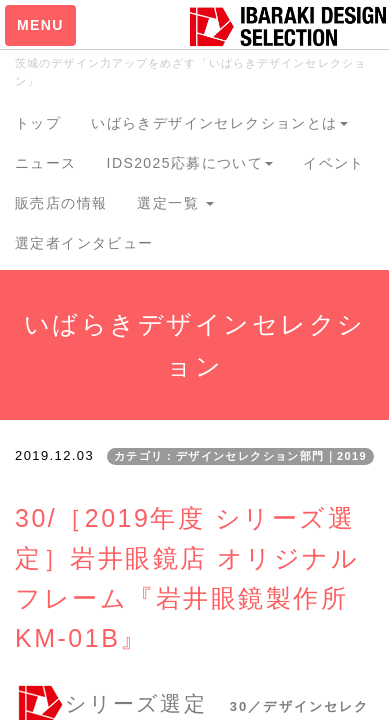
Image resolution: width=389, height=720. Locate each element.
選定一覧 (175, 203)
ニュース (46, 163)
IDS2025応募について (190, 163)
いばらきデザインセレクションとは (219, 123)
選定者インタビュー (84, 243)
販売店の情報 (61, 203)
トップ (38, 123)
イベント (334, 163)
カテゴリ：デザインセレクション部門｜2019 (240, 456)
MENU (40, 25)
